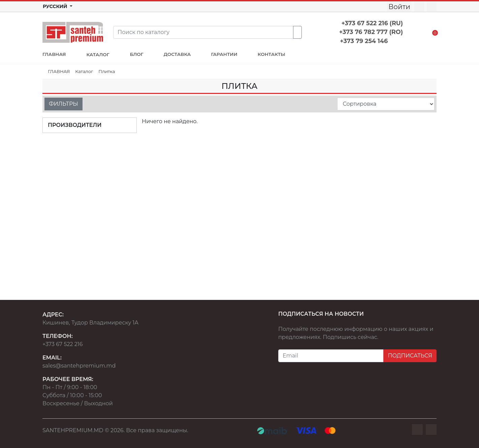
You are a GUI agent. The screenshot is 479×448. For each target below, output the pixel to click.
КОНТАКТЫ (272, 54)
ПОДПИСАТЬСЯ (410, 356)
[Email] (331, 356)
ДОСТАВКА (177, 54)
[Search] (203, 32)
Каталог (84, 71)
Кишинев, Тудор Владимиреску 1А (90, 323)
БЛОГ (137, 54)
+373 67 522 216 (62, 344)
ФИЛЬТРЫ (63, 104)
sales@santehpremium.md (79, 366)
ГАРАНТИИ (224, 54)
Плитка (107, 71)
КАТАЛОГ (98, 55)
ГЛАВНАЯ (54, 54)
